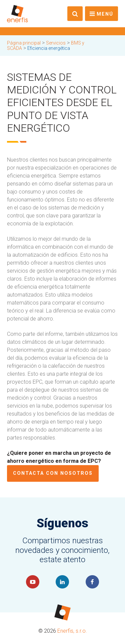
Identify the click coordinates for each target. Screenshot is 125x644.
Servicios (56, 43)
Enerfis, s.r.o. (72, 631)
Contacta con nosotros (53, 473)
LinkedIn (62, 582)
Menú (105, 14)
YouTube (33, 582)
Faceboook (92, 582)
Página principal (24, 43)
